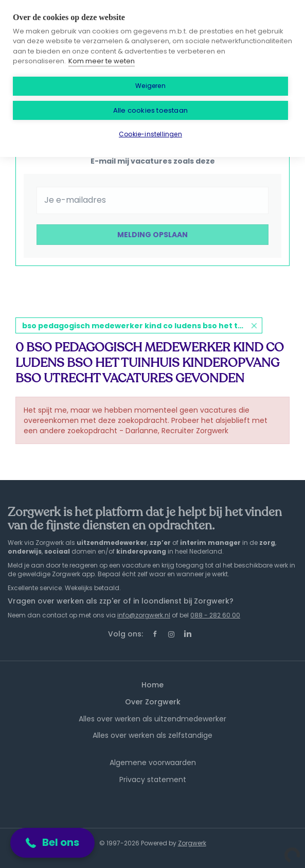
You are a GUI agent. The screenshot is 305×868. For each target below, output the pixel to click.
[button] (52, 843)
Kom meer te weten (102, 61)
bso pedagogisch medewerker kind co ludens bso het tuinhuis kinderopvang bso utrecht (142, 326)
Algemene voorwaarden (153, 763)
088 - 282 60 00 (215, 615)
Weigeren (150, 86)
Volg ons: (125, 634)
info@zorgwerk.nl (144, 615)
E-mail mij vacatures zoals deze (153, 161)
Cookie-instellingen (150, 134)
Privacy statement (153, 780)
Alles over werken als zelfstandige (152, 735)
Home (152, 685)
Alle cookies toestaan (150, 110)
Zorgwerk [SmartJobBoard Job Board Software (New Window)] (192, 843)
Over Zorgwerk (153, 702)
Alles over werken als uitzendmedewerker (152, 719)
